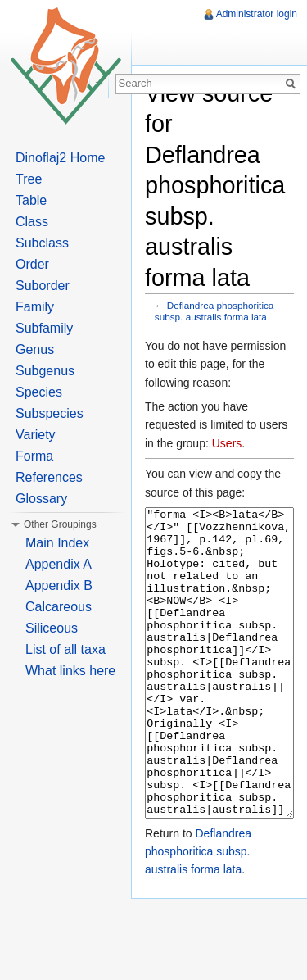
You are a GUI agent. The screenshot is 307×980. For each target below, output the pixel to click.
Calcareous (59, 607)
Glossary (41, 499)
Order (32, 264)
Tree (29, 179)
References (49, 477)
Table (31, 200)
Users (227, 443)
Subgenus (45, 371)
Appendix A (59, 564)
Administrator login (257, 14)
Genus (35, 349)
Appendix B (59, 585)
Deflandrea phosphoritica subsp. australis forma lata (214, 311)
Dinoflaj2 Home (60, 158)
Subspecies (50, 413)
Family (35, 307)
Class (32, 222)
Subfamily (44, 328)
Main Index (57, 543)
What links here (70, 671)
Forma (34, 456)
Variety (36, 435)
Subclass (42, 243)
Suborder (43, 286)
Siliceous (52, 628)
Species (39, 392)
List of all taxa (65, 649)
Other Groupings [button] (60, 524)
